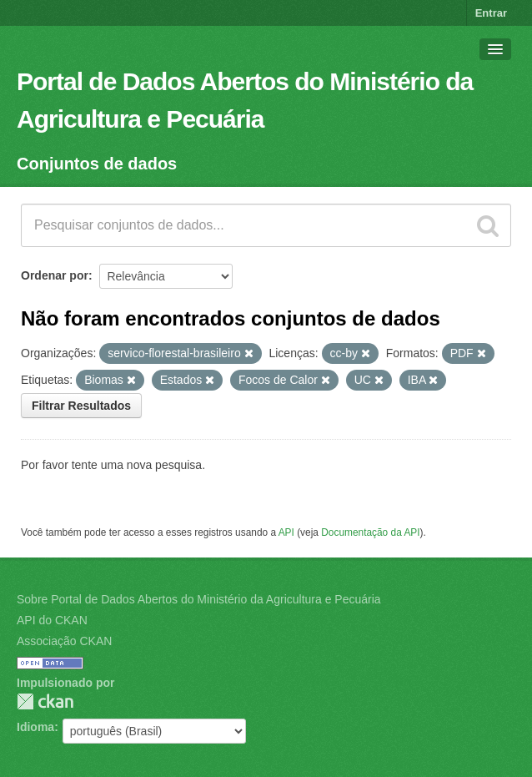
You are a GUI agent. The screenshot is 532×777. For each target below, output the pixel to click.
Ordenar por (55, 275)
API (286, 532)
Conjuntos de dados (97, 164)
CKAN (45, 701)
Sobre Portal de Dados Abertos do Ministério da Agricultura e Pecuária (199, 599)
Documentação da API (370, 532)
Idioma (35, 727)
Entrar (491, 13)
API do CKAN (52, 620)
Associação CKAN (64, 641)
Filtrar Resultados (81, 406)
